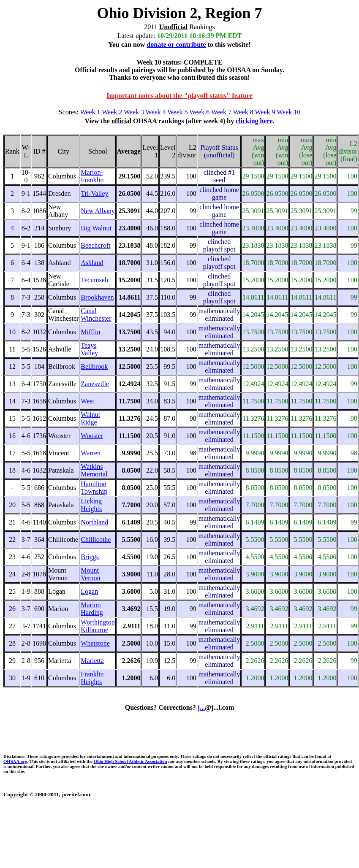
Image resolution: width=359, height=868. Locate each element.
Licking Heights (91, 505)
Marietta (92, 661)
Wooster (92, 436)
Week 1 (90, 112)
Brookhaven (97, 297)
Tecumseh (94, 280)
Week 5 (178, 112)
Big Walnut (96, 228)
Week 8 (243, 112)
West (87, 401)
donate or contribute (176, 45)
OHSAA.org (15, 761)
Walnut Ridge (90, 418)
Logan (89, 591)
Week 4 (156, 112)
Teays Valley (89, 349)
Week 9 (265, 112)
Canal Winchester (96, 315)
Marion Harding (92, 609)
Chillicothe (96, 539)
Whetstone (95, 643)
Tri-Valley (94, 193)
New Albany (98, 211)
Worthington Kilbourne (98, 626)
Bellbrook (94, 366)
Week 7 (221, 112)
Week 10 (288, 112)
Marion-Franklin (92, 176)
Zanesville (95, 384)
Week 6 (199, 112)
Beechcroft (95, 245)
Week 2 (112, 112)
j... (201, 707)
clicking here (254, 121)
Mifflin (90, 332)
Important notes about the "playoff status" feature (179, 96)
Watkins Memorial (94, 470)
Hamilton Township (94, 488)
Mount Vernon (90, 574)
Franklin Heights (92, 678)
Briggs (90, 557)
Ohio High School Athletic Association (131, 761)
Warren (91, 453)
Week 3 (134, 112)
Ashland (92, 263)
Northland (94, 522)
